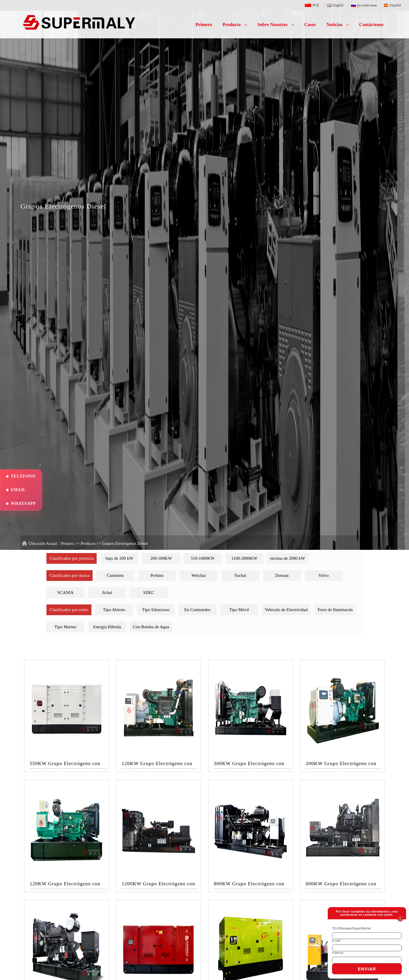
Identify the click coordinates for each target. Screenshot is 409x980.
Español (392, 5)
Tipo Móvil (239, 610)
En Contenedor (197, 610)
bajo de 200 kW (119, 558)
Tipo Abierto (114, 610)
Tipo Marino (66, 627)
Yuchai (240, 575)
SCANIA (66, 593)
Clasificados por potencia (71, 558)
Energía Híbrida (107, 627)
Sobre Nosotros (276, 25)
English (336, 5)
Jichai (107, 593)
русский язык (365, 5)
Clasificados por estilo (69, 610)
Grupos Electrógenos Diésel (125, 544)
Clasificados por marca (69, 575)
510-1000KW (203, 558)
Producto (235, 25)
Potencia (338, 953)
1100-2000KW (244, 558)
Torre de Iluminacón (335, 610)
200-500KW (161, 558)
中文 (313, 5)
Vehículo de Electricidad (286, 610)
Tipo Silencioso (156, 610)
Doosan (282, 575)
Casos (310, 25)
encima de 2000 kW (287, 558)
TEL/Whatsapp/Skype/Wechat (353, 928)
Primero (204, 25)
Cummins (115, 575)
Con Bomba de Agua (151, 627)
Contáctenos (371, 25)
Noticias (338, 25)
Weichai (199, 575)
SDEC (149, 593)
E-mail (338, 941)
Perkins (157, 575)
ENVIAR (367, 969)
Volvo (324, 575)
